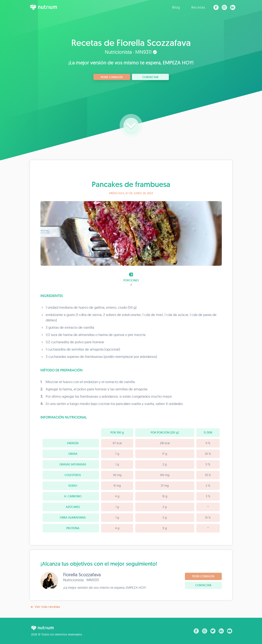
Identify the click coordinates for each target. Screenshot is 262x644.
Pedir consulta (112, 77)
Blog (176, 7)
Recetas (198, 7)
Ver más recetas (45, 607)
